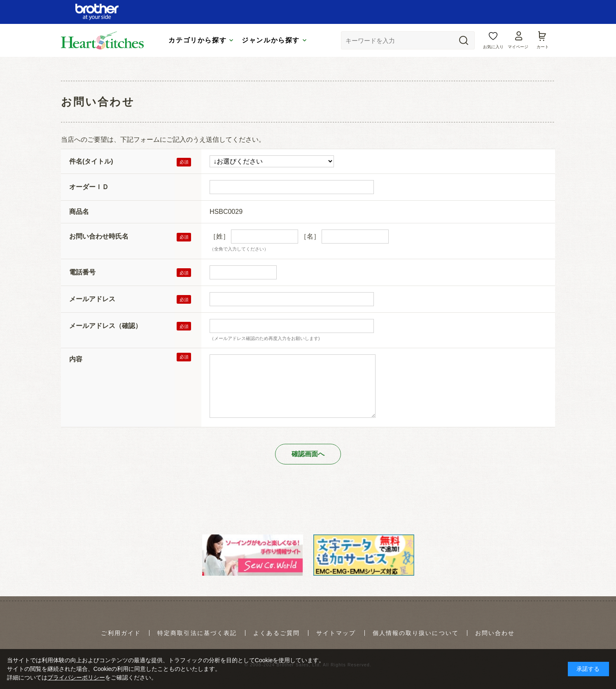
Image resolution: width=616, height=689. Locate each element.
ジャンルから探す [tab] (271, 40)
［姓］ (219, 236)
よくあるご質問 (276, 633)
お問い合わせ (495, 633)
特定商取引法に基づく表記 (197, 633)
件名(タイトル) (91, 161)
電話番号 (82, 272)
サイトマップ (336, 633)
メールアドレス (92, 299)
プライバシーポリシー (76, 677)
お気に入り (493, 47)
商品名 (79, 212)
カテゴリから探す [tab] (197, 40)
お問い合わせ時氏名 (99, 236)
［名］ (310, 236)
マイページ (518, 47)
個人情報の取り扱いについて (416, 633)
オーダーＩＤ (89, 187)
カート (543, 47)
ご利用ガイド (121, 633)
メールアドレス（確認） (105, 326)
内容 (76, 359)
